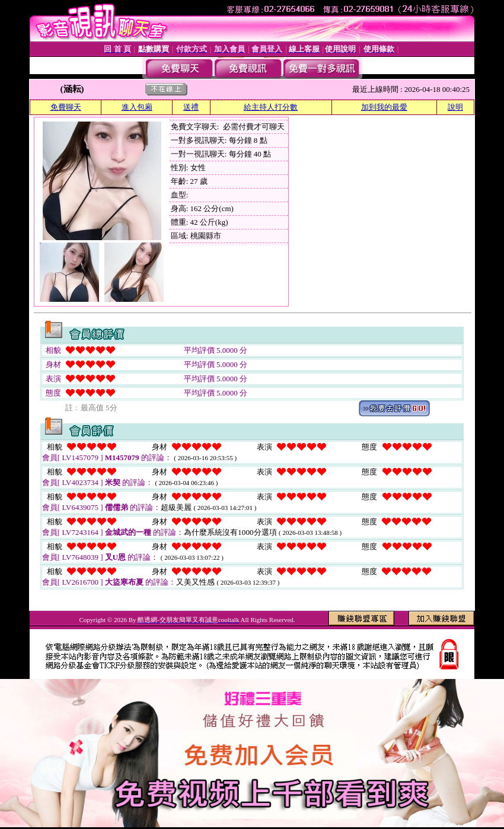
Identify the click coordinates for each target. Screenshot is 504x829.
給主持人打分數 (271, 107)
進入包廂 (137, 107)
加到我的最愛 (384, 107)
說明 (455, 107)
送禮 (191, 107)
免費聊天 (66, 107)
